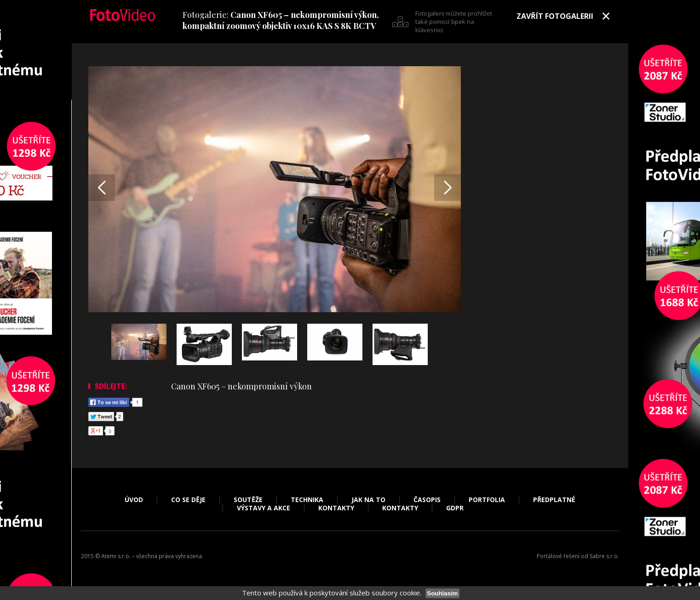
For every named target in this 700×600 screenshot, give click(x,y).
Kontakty (336, 508)
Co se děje (188, 500)
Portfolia (487, 500)
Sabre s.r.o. (604, 556)
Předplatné (554, 500)
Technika (307, 500)
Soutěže (248, 500)
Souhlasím (442, 593)
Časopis (427, 500)
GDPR (455, 508)
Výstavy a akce (264, 508)
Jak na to (368, 500)
